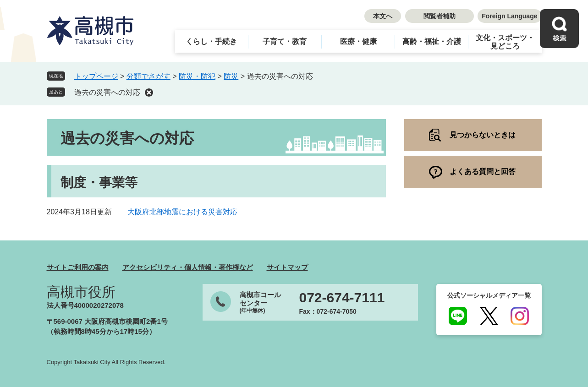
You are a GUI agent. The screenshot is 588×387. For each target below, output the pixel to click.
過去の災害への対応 (107, 92)
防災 (231, 76)
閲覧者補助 (440, 16)
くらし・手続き (211, 41)
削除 (149, 93)
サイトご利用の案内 (78, 267)
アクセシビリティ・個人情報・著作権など (188, 267)
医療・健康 (358, 41)
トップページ (96, 76)
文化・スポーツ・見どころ (505, 42)
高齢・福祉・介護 (432, 41)
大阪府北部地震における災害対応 (182, 212)
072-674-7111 (342, 298)
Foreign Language (509, 16)
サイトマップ (287, 267)
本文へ (383, 16)
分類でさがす (148, 76)
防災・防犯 (197, 76)
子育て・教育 (285, 41)
